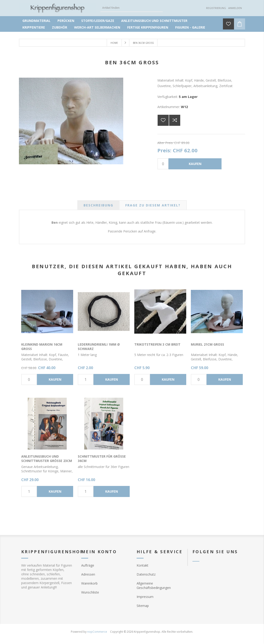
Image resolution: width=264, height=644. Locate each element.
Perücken (66, 21)
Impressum (145, 597)
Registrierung (216, 8)
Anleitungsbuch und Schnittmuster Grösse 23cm (47, 459)
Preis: (164, 150)
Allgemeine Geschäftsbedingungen (154, 585)
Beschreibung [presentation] (98, 205)
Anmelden (235, 8)
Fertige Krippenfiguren (148, 27)
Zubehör (60, 27)
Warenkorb (89, 583)
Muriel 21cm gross (207, 344)
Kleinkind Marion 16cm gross (42, 347)
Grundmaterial (36, 21)
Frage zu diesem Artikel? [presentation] (153, 205)
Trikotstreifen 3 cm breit (157, 344)
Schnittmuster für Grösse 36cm (102, 459)
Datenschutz (146, 574)
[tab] (98, 205)
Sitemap (143, 606)
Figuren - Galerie (190, 27)
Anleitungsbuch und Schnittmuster (154, 21)
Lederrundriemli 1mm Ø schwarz (99, 347)
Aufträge (88, 565)
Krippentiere (34, 27)
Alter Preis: (165, 143)
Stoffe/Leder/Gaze (98, 21)
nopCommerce (97, 632)
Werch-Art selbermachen (97, 27)
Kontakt (142, 565)
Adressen (88, 574)
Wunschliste (90, 592)
